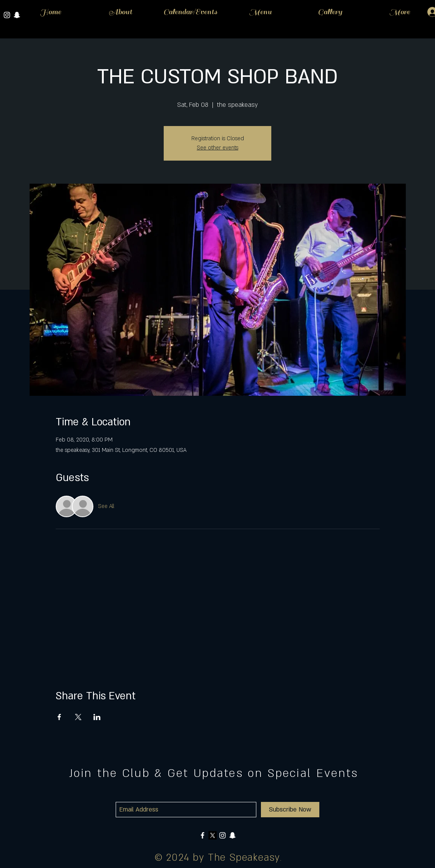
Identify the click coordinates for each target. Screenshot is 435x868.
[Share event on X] (78, 717)
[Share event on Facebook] (59, 717)
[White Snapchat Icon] (232, 835)
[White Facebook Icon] (203, 835)
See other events (217, 148)
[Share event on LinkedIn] (97, 717)
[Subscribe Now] (290, 810)
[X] (213, 835)
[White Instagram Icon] (7, 15)
